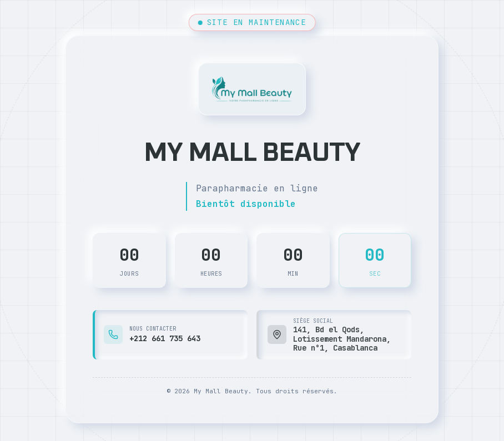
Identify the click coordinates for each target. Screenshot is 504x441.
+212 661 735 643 (165, 338)
